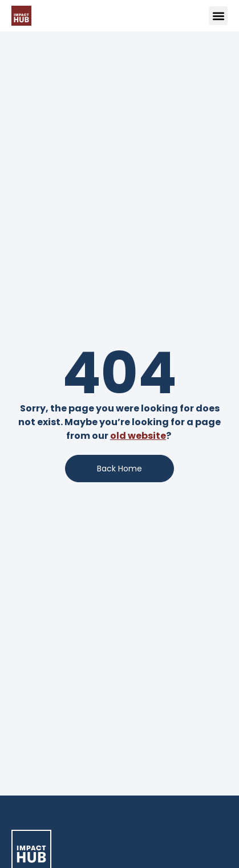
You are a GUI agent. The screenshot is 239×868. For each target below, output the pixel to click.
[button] (218, 16)
